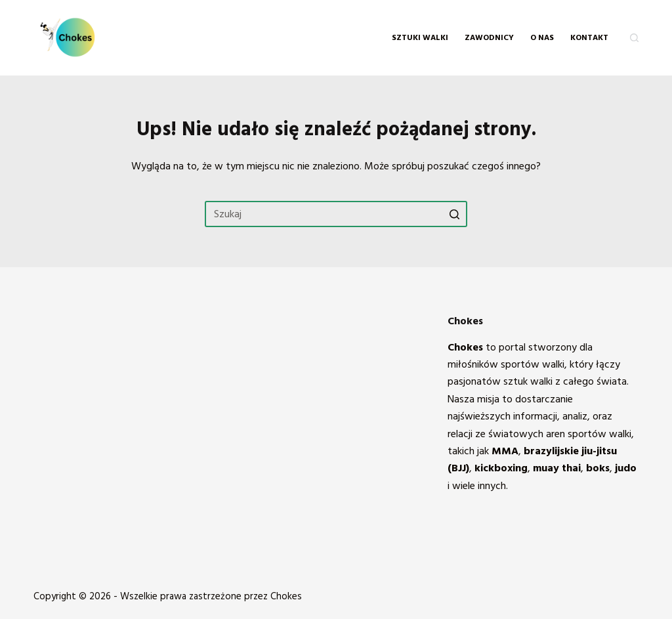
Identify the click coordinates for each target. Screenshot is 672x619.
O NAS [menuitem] (542, 38)
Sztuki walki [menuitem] (420, 38)
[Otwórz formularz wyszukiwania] (634, 38)
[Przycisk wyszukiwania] (454, 214)
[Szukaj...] (336, 214)
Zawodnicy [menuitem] (489, 38)
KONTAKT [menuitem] (589, 38)
